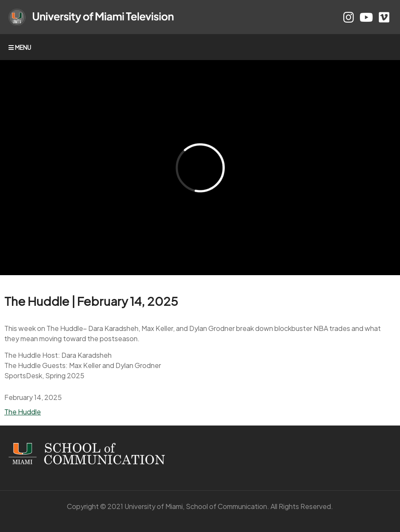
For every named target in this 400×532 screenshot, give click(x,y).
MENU (20, 47)
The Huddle (23, 412)
